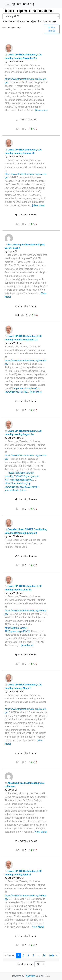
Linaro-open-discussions (28, 11)
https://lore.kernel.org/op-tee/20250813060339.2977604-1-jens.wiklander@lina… (22, 487)
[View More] (41, 110)
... (38, 955)
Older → (53, 955)
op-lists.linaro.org (23, 4)
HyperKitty (30, 976)
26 (44, 955)
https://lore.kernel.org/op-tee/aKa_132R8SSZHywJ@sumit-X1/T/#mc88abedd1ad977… (22, 476)
